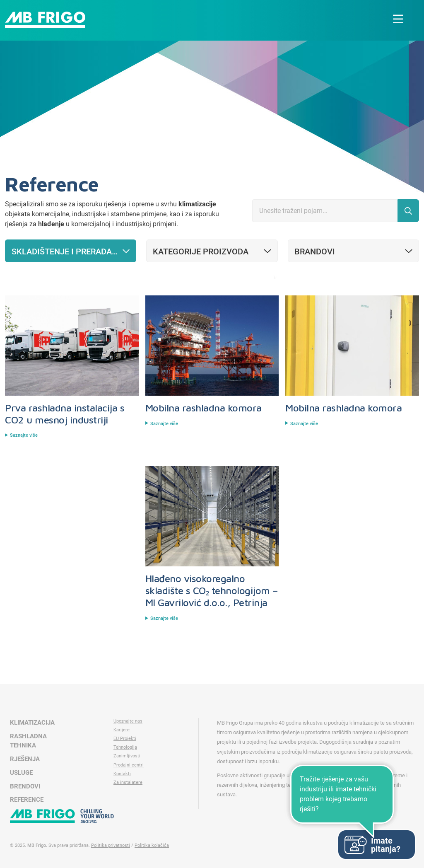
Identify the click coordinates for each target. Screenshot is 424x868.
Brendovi (25, 786)
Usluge (21, 773)
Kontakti (122, 774)
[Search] (325, 211)
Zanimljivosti (127, 756)
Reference (27, 800)
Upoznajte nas (128, 721)
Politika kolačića (152, 845)
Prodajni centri (129, 765)
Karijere (122, 730)
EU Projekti (125, 739)
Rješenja (25, 759)
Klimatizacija (32, 723)
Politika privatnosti (111, 845)
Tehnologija (125, 747)
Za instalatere (128, 782)
